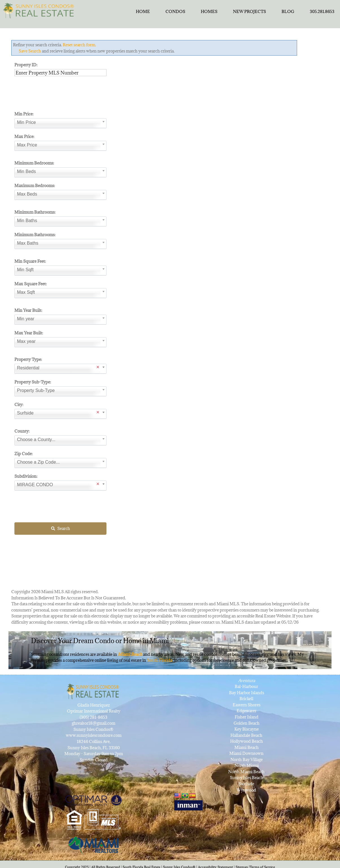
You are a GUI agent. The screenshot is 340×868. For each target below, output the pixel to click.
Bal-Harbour (246, 686)
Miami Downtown (246, 753)
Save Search (30, 51)
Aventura (247, 680)
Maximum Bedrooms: (35, 186)
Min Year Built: (28, 310)
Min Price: (24, 114)
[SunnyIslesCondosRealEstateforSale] (40, 10)
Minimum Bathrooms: (35, 212)
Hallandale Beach (246, 735)
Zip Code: (24, 454)
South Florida (160, 660)
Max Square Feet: (31, 284)
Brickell (246, 699)
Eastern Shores (247, 705)
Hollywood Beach (247, 741)
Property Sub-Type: (33, 382)
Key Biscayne (247, 729)
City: (19, 405)
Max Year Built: (29, 333)
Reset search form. (79, 45)
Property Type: (28, 359)
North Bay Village (247, 759)
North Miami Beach (246, 772)
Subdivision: (26, 476)
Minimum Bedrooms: (34, 163)
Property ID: (26, 65)
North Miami (247, 765)
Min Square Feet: (30, 261)
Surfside (246, 784)
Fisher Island (247, 717)
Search (61, 528)
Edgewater (247, 711)
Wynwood (246, 790)
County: (22, 431)
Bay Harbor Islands (247, 693)
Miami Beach (247, 747)
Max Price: (24, 136)
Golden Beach (247, 723)
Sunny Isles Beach (247, 778)
